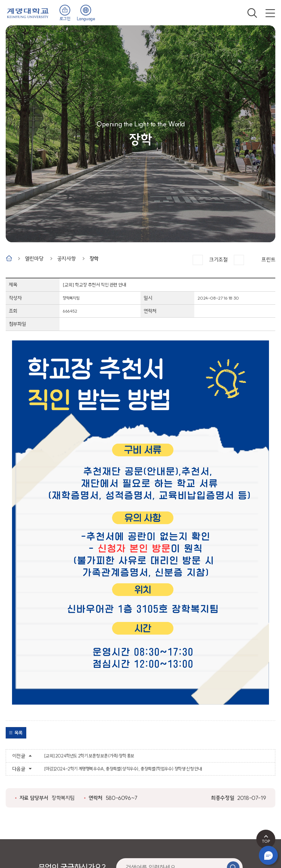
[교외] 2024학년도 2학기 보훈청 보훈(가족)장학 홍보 (89, 756)
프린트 (268, 260)
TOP (266, 841)
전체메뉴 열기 (270, 13)
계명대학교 (28, 13)
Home (9, 258)
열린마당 (34, 259)
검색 (252, 13)
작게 (239, 260)
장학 (94, 259)
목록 (19, 733)
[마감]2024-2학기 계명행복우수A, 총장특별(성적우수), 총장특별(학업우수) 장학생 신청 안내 (123, 769)
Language (86, 19)
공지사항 (66, 259)
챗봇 (268, 855)
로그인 (65, 19)
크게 (198, 260)
